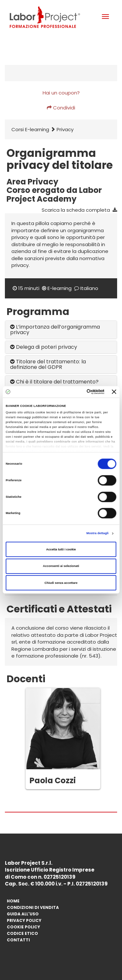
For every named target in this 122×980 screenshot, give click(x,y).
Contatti (18, 940)
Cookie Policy (23, 927)
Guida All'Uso (23, 914)
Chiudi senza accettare (61, 583)
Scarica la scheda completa (79, 210)
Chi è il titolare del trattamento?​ (54, 382)
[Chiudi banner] (114, 392)
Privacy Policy (24, 920)
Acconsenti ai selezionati (61, 566)
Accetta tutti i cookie (61, 549)
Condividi (61, 108)
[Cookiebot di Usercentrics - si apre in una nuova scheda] (78, 392)
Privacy (65, 129)
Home (13, 901)
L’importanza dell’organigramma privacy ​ (55, 330)
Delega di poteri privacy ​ (44, 347)
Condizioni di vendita (33, 907)
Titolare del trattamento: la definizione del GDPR (48, 364)
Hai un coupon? (61, 93)
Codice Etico (22, 933)
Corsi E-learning (30, 129)
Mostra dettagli (98, 534)
